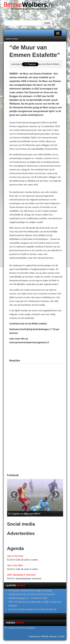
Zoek (47, 23)
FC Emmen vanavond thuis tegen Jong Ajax (30, 591)
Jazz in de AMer (15, 565)
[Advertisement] (40, 351)
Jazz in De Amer (15, 556)
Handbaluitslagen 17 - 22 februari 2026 (28, 598)
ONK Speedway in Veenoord (21, 575)
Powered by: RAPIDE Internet (43, 636)
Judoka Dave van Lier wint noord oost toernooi (31, 594)
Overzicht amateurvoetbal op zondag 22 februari (32, 609)
